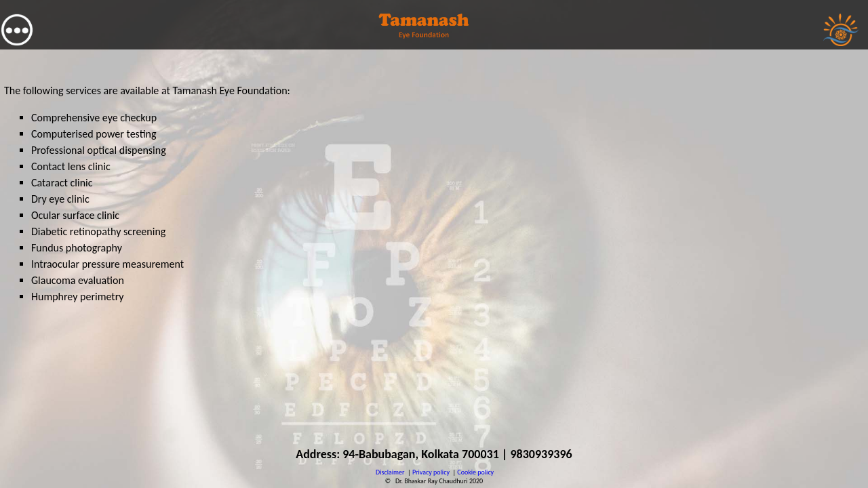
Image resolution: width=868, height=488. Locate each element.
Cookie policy (475, 472)
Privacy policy (431, 472)
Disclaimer (390, 472)
